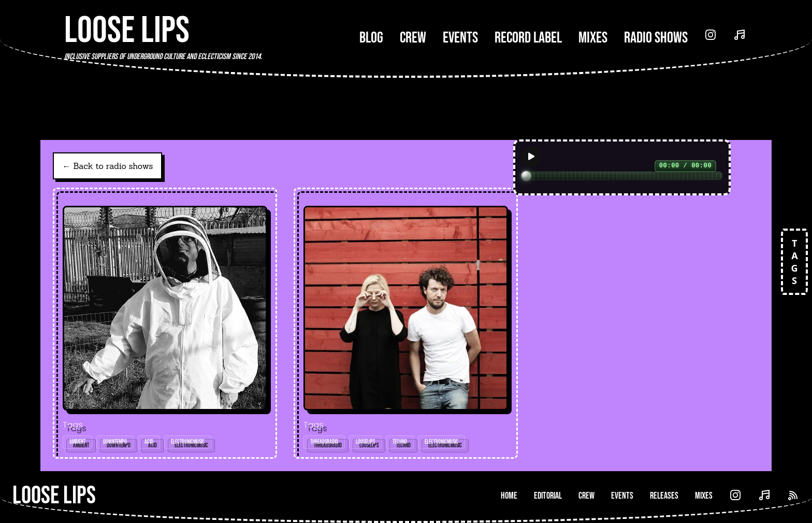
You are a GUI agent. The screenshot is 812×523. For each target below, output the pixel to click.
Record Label (528, 38)
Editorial (548, 496)
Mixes (593, 38)
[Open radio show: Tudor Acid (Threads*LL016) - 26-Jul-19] (165, 323)
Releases (664, 496)
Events (460, 38)
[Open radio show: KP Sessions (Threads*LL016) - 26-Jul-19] (406, 323)
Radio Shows (656, 38)
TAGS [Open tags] (794, 262)
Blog (371, 38)
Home (509, 496)
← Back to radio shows (107, 166)
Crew (413, 38)
